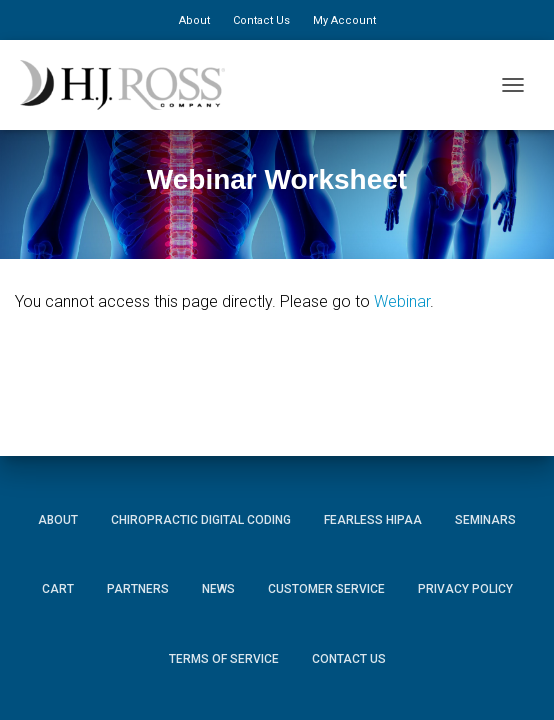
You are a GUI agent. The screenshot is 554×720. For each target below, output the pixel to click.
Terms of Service (224, 659)
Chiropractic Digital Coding (201, 520)
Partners (138, 589)
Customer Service (326, 589)
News (218, 589)
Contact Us (261, 20)
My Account (344, 20)
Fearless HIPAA (373, 520)
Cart (58, 589)
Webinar (402, 301)
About (194, 20)
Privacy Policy (465, 589)
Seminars (485, 520)
